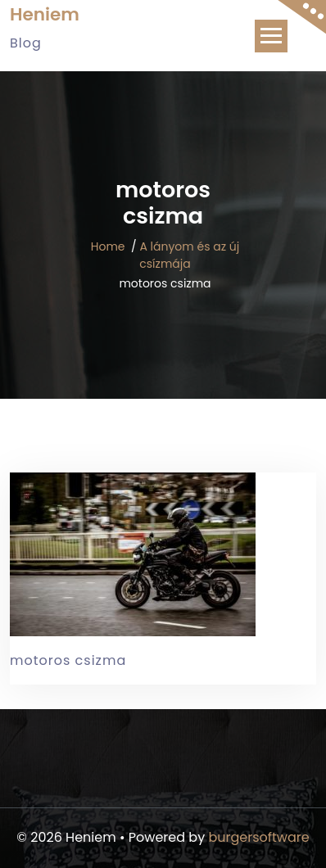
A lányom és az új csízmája (189, 255)
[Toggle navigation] (271, 36)
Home (108, 246)
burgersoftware (258, 837)
